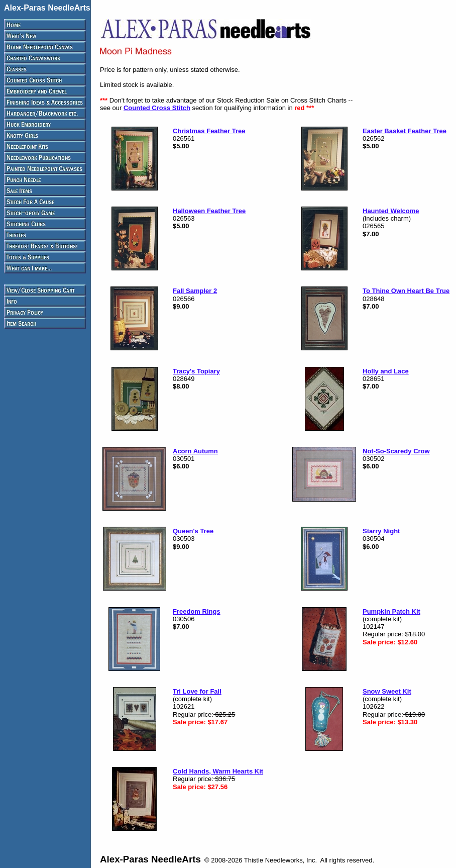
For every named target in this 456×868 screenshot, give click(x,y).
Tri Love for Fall (197, 691)
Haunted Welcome (391, 211)
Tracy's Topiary (196, 371)
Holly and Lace (386, 371)
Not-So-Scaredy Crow (396, 451)
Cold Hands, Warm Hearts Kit (218, 771)
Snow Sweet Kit (387, 691)
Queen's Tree (193, 531)
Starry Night (381, 531)
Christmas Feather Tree (209, 131)
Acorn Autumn (195, 451)
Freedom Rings (197, 611)
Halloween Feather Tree (209, 211)
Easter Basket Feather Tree (405, 131)
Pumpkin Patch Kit (391, 611)
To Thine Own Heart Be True (406, 291)
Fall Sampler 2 (195, 291)
